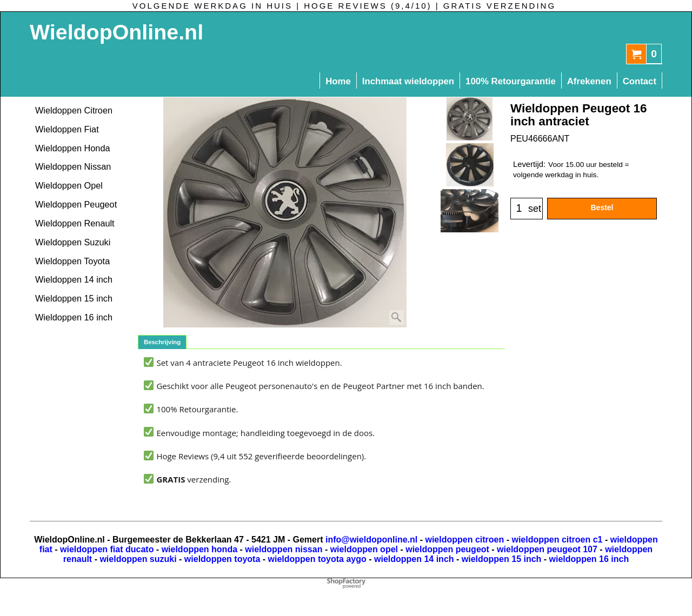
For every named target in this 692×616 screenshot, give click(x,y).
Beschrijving (162, 342)
